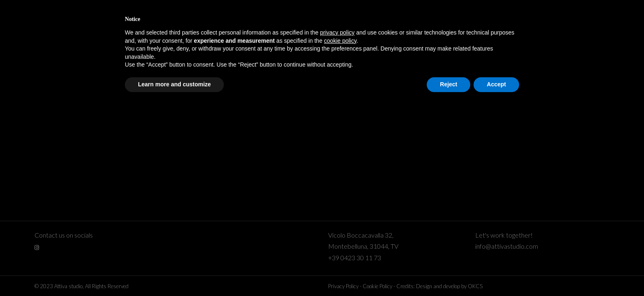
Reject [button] (448, 84)
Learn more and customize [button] (174, 84)
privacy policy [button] (337, 32)
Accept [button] (496, 84)
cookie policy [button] (340, 41)
